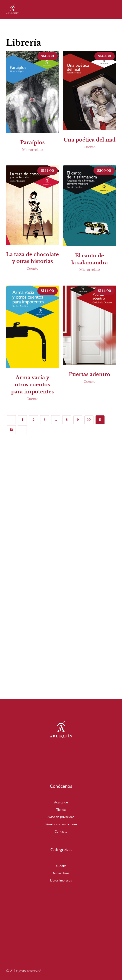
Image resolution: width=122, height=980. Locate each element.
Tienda (61, 809)
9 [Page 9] (78, 420)
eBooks (61, 866)
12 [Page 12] (11, 430)
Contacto (61, 831)
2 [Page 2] (33, 420)
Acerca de (61, 802)
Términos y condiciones (61, 824)
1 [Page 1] (22, 420)
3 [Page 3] (45, 420)
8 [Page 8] (67, 420)
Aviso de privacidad (61, 817)
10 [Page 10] (89, 420)
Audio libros (61, 873)
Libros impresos (61, 880)
